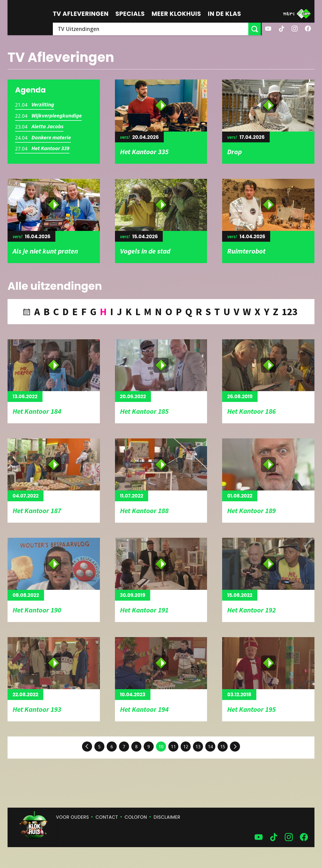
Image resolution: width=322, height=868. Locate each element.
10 (161, 747)
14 (210, 747)
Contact (107, 817)
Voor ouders (73, 817)
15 (223, 747)
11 (173, 747)
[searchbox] (151, 29)
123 (290, 312)
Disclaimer (167, 817)
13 (198, 747)
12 (186, 747)
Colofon (136, 817)
